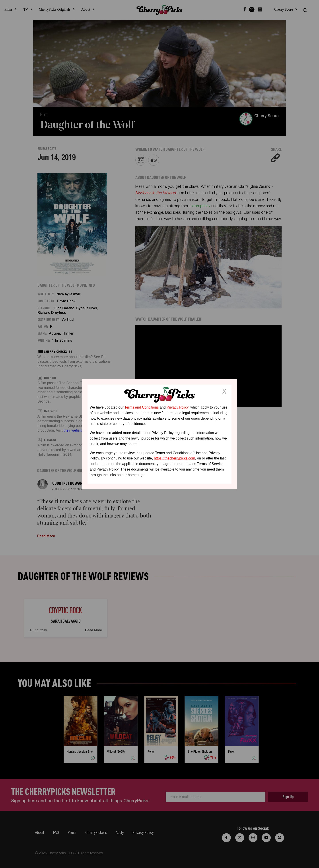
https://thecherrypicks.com (175, 458)
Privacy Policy (177, 407)
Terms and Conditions (142, 407)
